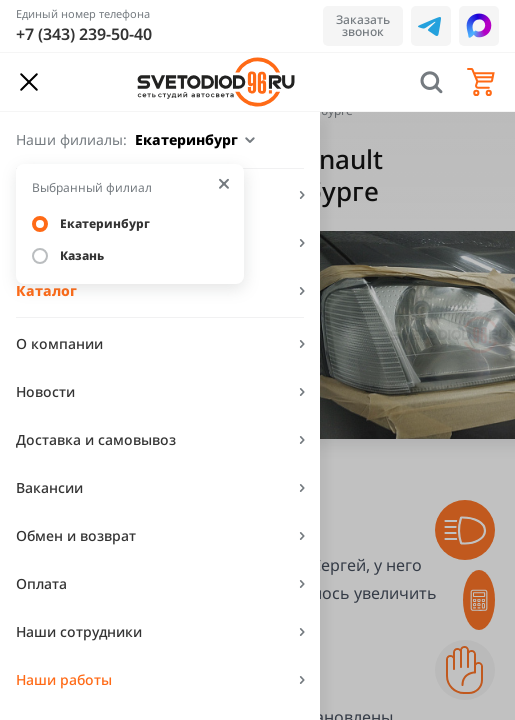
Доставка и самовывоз (96, 439)
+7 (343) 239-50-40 (84, 34)
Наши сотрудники (79, 631)
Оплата (41, 583)
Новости (45, 391)
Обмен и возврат (76, 535)
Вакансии (49, 487)
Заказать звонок (363, 25)
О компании (59, 343)
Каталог (46, 290)
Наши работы (64, 679)
